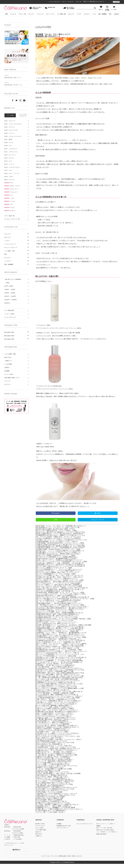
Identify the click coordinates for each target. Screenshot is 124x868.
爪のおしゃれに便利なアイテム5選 (50, 775)
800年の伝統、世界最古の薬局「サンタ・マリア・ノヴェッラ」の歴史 (63, 597)
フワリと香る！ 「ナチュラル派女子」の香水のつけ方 (57, 785)
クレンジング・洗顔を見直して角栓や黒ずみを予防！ (56, 765)
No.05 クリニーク (9, 133)
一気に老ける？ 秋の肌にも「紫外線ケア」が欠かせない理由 (59, 759)
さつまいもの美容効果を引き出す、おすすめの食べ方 (57, 595)
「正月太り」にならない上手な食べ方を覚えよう (55, 734)
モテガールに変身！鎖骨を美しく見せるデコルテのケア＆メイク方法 (62, 688)
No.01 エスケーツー (10, 121)
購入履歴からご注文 (107, 8)
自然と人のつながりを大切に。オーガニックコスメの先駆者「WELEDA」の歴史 (66, 623)
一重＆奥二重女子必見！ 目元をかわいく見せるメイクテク (58, 723)
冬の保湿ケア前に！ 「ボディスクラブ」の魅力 (54, 736)
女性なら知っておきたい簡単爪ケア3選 (51, 802)
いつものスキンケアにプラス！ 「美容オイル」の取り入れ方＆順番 (62, 649)
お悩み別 (116, 14)
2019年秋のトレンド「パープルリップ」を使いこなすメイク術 (60, 532)
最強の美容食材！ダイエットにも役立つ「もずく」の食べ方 (59, 546)
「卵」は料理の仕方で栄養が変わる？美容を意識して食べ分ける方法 (62, 682)
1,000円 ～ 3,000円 (10, 289)
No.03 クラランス (9, 127)
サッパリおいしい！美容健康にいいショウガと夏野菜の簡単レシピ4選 (62, 693)
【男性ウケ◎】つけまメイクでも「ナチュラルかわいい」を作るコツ (62, 700)
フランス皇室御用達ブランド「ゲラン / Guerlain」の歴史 (58, 578)
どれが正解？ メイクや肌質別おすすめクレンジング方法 (57, 793)
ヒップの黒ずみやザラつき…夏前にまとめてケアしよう (58, 628)
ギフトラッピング (40, 830)
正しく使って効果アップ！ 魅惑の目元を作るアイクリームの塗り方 (62, 631)
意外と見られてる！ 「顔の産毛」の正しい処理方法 (56, 756)
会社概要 (7, 371)
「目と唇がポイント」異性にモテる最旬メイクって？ (56, 727)
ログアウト (8, 384)
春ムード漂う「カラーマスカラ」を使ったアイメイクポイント (59, 714)
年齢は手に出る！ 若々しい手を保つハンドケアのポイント (58, 754)
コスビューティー (12, 189)
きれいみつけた (101, 838)
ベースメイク (40, 14)
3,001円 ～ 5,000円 (10, 293)
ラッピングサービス (10, 317)
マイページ (8, 381)
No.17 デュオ (8, 170)
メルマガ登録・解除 (41, 834)
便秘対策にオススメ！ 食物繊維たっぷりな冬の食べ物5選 (57, 812)
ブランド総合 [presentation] (10, 115)
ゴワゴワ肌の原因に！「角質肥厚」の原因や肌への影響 (57, 697)
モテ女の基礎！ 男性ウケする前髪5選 (51, 804)
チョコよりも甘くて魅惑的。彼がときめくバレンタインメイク (60, 576)
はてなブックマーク (98, 524)
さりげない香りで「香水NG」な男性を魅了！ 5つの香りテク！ (59, 730)
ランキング (13, 14)
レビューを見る (9, 374)
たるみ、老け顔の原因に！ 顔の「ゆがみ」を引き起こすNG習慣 (60, 778)
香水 (110, 14)
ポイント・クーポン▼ (68, 2)
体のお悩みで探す (9, 339)
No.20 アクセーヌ (9, 180)
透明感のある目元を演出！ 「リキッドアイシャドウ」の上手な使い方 (63, 645)
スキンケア (31, 14)
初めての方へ (8, 357)
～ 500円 (7, 283)
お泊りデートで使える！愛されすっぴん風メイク (55, 694)
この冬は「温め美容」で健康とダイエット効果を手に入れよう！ (60, 809)
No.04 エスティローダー (11, 130)
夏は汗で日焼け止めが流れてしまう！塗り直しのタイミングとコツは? (63, 549)
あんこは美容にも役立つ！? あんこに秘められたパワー (57, 719)
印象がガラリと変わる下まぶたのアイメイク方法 (55, 807)
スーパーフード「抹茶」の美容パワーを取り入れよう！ (57, 711)
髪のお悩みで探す (9, 336)
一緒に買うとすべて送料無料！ (13, 279)
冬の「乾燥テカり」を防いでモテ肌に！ (51, 742)
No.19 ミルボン (9, 177)
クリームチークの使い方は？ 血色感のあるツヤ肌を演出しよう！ (62, 643)
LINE (56, 524)
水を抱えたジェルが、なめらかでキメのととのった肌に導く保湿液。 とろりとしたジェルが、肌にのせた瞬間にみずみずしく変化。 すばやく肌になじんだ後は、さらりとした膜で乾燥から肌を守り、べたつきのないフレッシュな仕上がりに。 (74, 336)
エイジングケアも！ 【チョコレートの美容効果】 (55, 728)
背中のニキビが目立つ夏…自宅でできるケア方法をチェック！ (60, 620)
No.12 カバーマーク (10, 155)
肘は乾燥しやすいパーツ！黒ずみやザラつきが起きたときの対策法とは (63, 569)
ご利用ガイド (8, 361)
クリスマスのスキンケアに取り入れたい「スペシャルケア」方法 (60, 740)
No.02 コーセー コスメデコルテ (13, 124)
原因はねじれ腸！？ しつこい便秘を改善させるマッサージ (58, 722)
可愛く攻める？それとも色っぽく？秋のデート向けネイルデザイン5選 (62, 680)
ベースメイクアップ (10, 244)
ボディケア (71, 14)
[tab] (10, 115)
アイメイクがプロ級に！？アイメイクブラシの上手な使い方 (58, 708)
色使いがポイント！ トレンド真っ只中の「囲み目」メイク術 (60, 652)
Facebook (56, 517)
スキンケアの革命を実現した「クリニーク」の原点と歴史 (59, 660)
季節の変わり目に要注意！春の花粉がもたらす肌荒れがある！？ (60, 716)
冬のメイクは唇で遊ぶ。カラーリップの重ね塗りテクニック (59, 583)
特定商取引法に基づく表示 (64, 830)
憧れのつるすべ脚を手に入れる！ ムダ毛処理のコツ (56, 761)
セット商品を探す (9, 310)
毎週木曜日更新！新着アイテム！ (16, 77)
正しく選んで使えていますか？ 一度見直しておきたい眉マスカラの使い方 (65, 592)
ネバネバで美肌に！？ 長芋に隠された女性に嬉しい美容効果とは (62, 589)
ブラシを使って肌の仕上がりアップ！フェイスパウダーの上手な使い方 (63, 570)
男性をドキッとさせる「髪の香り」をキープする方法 (56, 668)
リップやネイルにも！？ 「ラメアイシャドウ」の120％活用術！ (61, 587)
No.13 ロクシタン (9, 158)
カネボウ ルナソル (12, 186)
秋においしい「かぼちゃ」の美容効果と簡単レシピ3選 (57, 676)
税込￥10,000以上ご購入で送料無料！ (69, 8)
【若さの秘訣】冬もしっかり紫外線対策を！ (53, 815)
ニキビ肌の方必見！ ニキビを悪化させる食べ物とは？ (57, 671)
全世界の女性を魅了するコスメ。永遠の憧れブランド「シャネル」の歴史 (64, 641)
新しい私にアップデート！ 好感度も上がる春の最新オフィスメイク (62, 564)
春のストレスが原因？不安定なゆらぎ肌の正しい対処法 (57, 713)
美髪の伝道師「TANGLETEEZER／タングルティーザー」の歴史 (61, 553)
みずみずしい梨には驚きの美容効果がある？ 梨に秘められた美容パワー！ (65, 612)
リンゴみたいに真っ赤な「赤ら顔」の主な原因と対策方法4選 (59, 683)
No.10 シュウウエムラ (11, 149)
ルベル (9, 195)
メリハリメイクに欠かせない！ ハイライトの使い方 (56, 720)
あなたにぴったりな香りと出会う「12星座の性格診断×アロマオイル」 (63, 617)
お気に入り (101, 8)
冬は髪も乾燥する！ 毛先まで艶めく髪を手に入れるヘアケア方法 (62, 586)
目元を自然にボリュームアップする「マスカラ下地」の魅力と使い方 (62, 696)
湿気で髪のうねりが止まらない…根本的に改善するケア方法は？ (61, 558)
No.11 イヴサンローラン (11, 152)
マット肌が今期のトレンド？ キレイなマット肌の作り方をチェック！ (63, 638)
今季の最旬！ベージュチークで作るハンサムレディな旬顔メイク (61, 556)
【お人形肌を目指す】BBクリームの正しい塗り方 (55, 787)
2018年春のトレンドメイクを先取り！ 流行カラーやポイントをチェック (64, 655)
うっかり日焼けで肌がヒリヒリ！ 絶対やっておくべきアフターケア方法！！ (65, 611)
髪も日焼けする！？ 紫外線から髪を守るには (53, 779)
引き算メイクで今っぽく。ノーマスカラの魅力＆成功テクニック (61, 575)
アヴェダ (9, 208)
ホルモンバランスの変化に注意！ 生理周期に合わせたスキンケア (60, 753)
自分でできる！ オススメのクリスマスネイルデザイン (56, 739)
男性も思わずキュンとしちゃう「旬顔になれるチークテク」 (58, 799)
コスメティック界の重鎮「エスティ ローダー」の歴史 (57, 615)
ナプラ (9, 204)
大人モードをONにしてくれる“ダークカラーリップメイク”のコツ (60, 685)
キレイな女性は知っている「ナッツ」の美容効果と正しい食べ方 (61, 646)
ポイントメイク (50, 14)
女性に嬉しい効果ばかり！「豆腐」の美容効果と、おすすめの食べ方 (62, 567)
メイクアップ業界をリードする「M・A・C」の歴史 (56, 572)
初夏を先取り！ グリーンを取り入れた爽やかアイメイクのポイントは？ (63, 640)
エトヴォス (10, 201)
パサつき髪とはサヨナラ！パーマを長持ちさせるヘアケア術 (58, 691)
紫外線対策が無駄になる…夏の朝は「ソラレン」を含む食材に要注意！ (63, 632)
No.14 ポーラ (8, 161)
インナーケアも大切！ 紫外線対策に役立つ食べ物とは (56, 784)
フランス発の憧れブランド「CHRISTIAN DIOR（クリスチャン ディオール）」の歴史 (68, 603)
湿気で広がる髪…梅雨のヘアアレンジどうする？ (55, 776)
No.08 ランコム (9, 143)
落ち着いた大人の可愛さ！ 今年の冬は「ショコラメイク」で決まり (61, 744)
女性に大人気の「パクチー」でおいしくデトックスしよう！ (59, 626)
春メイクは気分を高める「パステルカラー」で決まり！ (57, 717)
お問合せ (7, 368)
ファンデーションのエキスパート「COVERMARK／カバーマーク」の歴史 (64, 566)
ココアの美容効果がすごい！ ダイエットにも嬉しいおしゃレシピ (62, 573)
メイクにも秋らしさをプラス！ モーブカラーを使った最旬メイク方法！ (64, 598)
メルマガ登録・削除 (10, 354)
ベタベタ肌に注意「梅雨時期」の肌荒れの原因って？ (56, 710)
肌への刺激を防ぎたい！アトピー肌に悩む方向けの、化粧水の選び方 (62, 538)
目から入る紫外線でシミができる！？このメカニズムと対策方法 (61, 542)
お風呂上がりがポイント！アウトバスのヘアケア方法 (57, 624)
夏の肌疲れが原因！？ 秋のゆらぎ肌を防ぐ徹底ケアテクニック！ (62, 607)
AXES (98, 830)
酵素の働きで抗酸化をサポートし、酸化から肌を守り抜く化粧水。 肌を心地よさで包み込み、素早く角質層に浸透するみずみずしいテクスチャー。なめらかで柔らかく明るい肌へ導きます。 (77, 397)
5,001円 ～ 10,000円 (10, 296)
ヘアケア (79, 14)
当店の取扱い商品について (12, 378)
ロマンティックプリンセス (105, 834)
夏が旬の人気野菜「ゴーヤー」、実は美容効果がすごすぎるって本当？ (63, 552)
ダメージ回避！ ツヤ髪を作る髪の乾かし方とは (55, 768)
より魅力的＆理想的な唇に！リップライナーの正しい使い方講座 (60, 702)
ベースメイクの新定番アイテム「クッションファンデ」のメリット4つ (63, 658)
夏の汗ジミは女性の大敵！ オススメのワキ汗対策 (55, 762)
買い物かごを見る (40, 828)
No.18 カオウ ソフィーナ (12, 173)
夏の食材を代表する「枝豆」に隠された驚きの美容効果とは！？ (61, 618)
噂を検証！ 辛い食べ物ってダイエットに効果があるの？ (58, 669)
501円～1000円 (9, 286)
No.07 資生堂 (8, 139)
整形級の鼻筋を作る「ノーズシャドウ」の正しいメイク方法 (59, 621)
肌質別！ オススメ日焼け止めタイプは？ (52, 771)
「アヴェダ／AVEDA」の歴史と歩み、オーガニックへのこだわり (61, 541)
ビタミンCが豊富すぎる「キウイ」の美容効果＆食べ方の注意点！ (61, 604)
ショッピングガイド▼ (54, 2)
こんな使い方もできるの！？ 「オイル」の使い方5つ (56, 750)
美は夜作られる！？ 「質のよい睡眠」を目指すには (56, 810)
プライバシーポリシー (62, 832)
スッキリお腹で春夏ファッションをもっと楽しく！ (55, 767)
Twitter (98, 517)
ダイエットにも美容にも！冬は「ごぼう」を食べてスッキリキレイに (62, 580)
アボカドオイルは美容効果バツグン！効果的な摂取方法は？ (59, 561)
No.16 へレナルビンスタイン (12, 167)
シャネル (9, 198)
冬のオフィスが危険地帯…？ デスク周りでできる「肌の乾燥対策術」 (62, 665)
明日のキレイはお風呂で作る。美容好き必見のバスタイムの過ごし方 (62, 594)
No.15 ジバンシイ (9, 164)
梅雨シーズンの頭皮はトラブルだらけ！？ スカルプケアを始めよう (62, 634)
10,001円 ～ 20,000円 (10, 300)
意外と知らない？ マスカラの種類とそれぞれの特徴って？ (58, 758)
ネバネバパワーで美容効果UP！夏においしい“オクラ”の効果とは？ (61, 705)
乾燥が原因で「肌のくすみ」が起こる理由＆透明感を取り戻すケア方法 (62, 677)
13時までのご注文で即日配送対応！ (35, 8)
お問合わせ (16, 854)
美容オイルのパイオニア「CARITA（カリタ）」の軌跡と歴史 (60, 635)
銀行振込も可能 (50, 8)
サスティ (9, 183)
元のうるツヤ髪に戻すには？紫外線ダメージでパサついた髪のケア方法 (63, 536)
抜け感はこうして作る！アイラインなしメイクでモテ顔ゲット (59, 706)
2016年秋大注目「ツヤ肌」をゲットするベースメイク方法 (58, 751)
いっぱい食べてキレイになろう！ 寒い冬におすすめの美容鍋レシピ (62, 666)
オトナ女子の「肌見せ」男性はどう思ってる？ (54, 781)
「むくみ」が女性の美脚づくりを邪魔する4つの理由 (56, 773)
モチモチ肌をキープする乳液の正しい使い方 (53, 805)
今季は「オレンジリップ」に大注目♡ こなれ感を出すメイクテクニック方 (64, 544)
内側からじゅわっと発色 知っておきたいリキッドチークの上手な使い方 (64, 662)
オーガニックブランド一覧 (12, 219)
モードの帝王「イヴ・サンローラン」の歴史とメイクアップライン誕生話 (64, 648)
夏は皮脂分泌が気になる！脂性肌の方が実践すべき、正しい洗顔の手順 (63, 550)
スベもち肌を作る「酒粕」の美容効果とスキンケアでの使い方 (59, 699)
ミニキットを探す (9, 314)
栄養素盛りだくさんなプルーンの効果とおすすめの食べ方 (58, 686)
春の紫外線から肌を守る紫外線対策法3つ (52, 790)
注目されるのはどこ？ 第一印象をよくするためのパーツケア (59, 792)
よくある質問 (8, 364)
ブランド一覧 (22, 14)
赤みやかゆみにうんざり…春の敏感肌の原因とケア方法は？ (59, 563)
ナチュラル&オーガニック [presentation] (23, 115)
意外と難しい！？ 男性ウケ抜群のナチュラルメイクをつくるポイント (62, 813)
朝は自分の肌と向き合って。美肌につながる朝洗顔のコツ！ (59, 600)
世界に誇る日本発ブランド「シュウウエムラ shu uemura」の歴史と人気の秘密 (67, 629)
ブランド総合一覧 (9, 216)
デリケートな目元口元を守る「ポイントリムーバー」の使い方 (60, 657)
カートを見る (114, 8)
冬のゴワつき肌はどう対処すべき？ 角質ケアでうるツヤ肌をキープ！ (63, 651)
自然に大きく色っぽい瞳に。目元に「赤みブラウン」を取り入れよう (62, 581)
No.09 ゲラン (8, 146)
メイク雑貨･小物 (61, 14)
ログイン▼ (78, 2)
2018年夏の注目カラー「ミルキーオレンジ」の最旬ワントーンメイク (63, 614)
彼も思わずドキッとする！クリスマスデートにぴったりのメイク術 (61, 663)
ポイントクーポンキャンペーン (85, 828)
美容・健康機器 (102, 14)
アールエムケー (11, 192)
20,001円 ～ (8, 303)
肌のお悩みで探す (9, 332)
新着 (6, 14)
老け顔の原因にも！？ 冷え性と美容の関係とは (54, 725)
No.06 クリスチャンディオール (13, 136)
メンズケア (8, 261)
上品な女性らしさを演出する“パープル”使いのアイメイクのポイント (61, 672)
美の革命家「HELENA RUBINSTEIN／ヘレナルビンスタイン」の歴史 (63, 547)
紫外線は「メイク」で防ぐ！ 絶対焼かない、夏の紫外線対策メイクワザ (64, 637)
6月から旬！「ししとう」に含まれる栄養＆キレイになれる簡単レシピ (63, 555)
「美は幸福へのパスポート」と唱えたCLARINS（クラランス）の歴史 (63, 609)
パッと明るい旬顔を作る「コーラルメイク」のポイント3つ (58, 689)
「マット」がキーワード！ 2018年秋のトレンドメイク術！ (59, 606)
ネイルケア (87, 14)
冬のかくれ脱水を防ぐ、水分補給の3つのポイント (55, 733)
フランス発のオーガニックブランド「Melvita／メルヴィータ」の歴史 (63, 584)
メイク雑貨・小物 (9, 251)
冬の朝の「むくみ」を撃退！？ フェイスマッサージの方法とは (59, 737)
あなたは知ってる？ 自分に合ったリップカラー (54, 795)
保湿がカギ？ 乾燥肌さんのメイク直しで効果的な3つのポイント (60, 731)
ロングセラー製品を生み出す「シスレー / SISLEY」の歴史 (59, 535)
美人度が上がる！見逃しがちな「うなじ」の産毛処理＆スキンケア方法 (62, 674)
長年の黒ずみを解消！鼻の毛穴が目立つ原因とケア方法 (58, 533)
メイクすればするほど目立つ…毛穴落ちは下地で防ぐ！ (57, 764)
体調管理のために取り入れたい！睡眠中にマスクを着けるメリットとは (63, 539)
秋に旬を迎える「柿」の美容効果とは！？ (52, 748)
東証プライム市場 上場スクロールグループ (94, 2)
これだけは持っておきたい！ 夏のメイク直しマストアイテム (59, 770)
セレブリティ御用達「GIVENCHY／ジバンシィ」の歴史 (58, 559)
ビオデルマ (10, 211)
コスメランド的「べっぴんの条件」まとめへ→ (52, 816)
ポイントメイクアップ (11, 248)
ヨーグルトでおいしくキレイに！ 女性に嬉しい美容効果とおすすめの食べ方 (65, 601)
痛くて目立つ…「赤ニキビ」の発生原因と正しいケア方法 (58, 703)
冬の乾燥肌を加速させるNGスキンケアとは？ (53, 745)
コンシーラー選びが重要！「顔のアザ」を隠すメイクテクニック (60, 679)
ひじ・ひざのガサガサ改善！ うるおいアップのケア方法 (57, 747)
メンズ (94, 14)
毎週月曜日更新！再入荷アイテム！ (16, 84)
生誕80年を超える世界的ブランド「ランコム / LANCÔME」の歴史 (62, 654)
